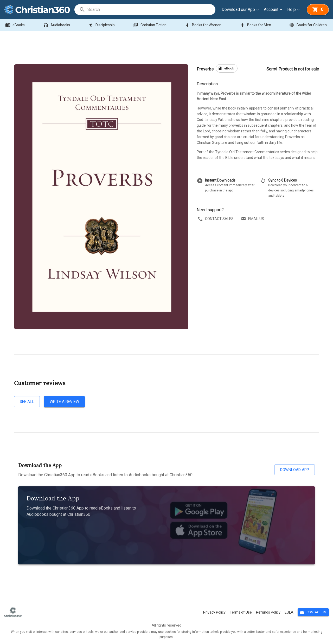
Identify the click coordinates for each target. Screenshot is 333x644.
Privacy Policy (214, 612)
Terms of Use (241, 612)
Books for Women (204, 25)
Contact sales (216, 219)
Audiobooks (57, 25)
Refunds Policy (268, 612)
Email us (253, 219)
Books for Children (309, 25)
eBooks (15, 25)
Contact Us (313, 612)
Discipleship (102, 25)
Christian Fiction (150, 25)
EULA (289, 612)
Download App (295, 470)
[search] (151, 10)
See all (27, 402)
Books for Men (256, 25)
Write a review (64, 402)
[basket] (318, 10)
